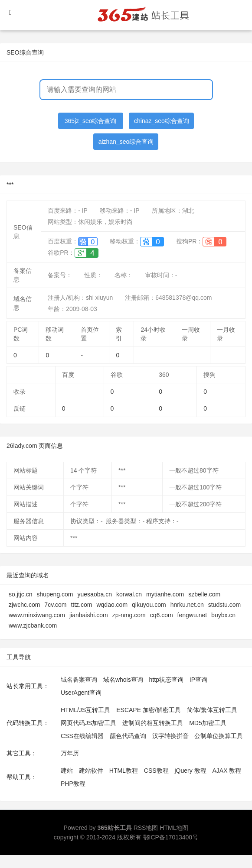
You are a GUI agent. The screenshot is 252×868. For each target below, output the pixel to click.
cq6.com (162, 615)
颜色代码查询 (128, 736)
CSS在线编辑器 (82, 736)
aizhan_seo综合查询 (126, 142)
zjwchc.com (24, 605)
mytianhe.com (165, 594)
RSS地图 (146, 828)
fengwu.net (192, 615)
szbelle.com (204, 594)
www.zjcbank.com (33, 625)
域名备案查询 (79, 680)
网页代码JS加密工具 (88, 723)
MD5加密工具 (208, 723)
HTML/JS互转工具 (85, 710)
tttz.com (81, 605)
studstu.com (224, 605)
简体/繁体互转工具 (212, 710)
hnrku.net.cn (187, 605)
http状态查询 (166, 680)
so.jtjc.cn (20, 594)
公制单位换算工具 (219, 736)
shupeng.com (55, 594)
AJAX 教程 (227, 771)
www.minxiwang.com (37, 615)
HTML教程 (124, 771)
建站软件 (91, 771)
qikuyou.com (149, 605)
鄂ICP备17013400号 (171, 837)
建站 (67, 771)
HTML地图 (174, 828)
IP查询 (198, 680)
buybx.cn (223, 615)
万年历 (70, 753)
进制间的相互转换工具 (153, 723)
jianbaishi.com (89, 615)
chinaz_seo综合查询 (162, 121)
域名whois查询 (123, 680)
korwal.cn (129, 594)
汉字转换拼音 (170, 736)
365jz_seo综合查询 (91, 121)
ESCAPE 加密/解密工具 (149, 710)
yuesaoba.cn (95, 594)
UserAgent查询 (81, 693)
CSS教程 (156, 771)
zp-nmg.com (129, 615)
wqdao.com (112, 605)
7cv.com (55, 605)
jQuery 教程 (190, 771)
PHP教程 (73, 784)
